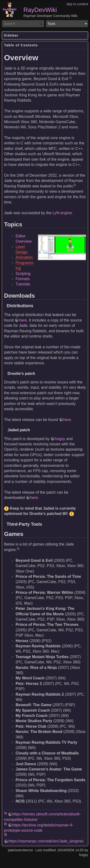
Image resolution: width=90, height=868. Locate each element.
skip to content (77, 4)
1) (70, 78)
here (23, 320)
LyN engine (62, 213)
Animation (24, 257)
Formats (23, 279)
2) (75, 185)
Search (42, 24)
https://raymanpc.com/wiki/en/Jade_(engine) (46, 841)
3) (18, 549)
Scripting (23, 274)
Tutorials (23, 284)
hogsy (60, 439)
